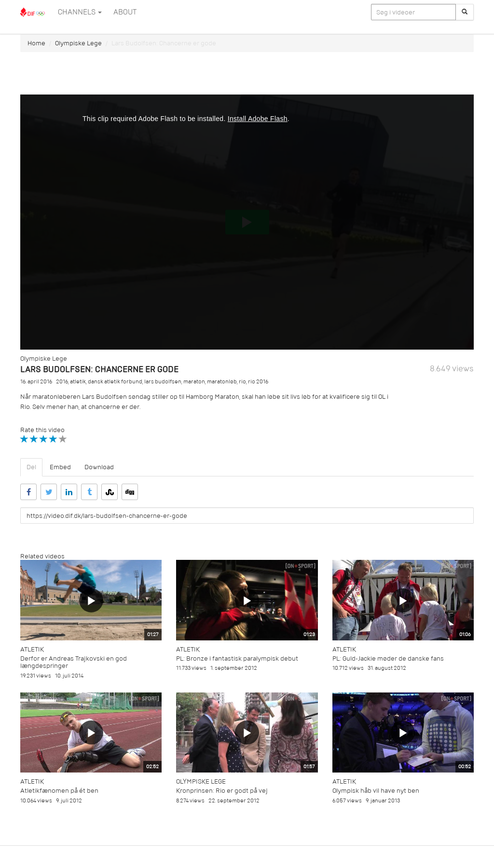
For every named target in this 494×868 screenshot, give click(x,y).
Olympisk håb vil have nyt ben (376, 791)
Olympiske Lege (78, 43)
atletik (78, 382)
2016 (62, 382)
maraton (194, 382)
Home (36, 43)
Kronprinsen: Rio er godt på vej (222, 791)
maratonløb (222, 382)
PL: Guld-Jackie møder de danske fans (388, 658)
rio (242, 382)
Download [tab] (99, 467)
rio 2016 (258, 382)
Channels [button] (80, 12)
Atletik (32, 649)
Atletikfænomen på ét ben (59, 791)
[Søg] (465, 12)
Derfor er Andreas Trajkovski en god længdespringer (74, 662)
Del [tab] (31, 467)
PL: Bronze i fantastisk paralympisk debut (237, 658)
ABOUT (125, 12)
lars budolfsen (163, 382)
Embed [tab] (60, 467)
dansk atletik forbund (115, 382)
